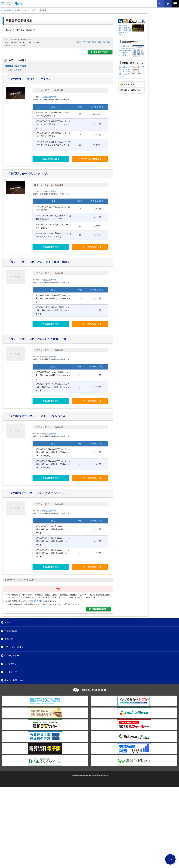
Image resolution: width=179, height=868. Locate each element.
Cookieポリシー (12, 656)
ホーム (2, 10)
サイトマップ (11, 672)
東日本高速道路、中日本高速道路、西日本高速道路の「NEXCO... (125, 30)
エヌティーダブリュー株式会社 (49, 90)
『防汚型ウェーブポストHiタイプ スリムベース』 (38, 416)
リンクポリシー (12, 664)
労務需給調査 (11, 631)
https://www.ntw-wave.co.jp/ (15, 45)
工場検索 (9, 639)
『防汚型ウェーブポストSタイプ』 (29, 174)
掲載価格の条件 (36, 601)
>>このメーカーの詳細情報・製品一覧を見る (92, 42)
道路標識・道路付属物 (15, 66)
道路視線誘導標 (15, 70)
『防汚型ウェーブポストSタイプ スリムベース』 (37, 493)
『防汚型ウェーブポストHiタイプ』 (29, 79)
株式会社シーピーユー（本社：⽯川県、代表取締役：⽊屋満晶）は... (125, 72)
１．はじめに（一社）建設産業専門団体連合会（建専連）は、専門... (125, 51)
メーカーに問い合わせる (90, 159)
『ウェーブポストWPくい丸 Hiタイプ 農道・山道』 (39, 262)
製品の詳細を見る (51, 159)
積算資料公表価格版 (14, 10)
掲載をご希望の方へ (14, 680)
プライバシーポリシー (15, 647)
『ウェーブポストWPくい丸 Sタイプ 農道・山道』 (38, 339)
